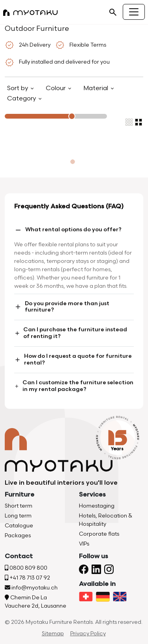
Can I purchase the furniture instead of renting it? (71, 333)
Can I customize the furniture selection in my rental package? (74, 386)
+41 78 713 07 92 (27, 578)
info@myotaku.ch (31, 588)
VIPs (84, 544)
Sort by (18, 88)
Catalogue (19, 526)
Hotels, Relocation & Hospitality (106, 520)
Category (22, 99)
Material (96, 88)
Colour (56, 88)
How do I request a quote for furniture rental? (73, 359)
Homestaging (97, 506)
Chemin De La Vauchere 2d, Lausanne (36, 602)
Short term (19, 506)
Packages (18, 535)
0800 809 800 (26, 568)
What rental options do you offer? (68, 230)
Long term (18, 516)
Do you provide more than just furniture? (62, 307)
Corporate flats (99, 534)
